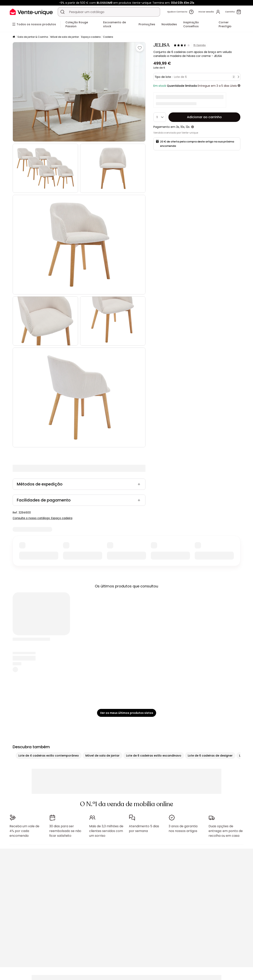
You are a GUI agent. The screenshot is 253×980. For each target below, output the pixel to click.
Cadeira (108, 37)
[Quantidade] (160, 117)
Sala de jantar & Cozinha (33, 37)
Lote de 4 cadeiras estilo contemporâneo (49, 756)
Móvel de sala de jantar (65, 37)
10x (182, 127)
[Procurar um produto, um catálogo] (62, 12)
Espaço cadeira (91, 37)
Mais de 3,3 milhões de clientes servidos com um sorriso (106, 831)
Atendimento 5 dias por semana (144, 829)
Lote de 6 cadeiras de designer (210, 756)
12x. (188, 127)
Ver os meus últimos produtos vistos (127, 713)
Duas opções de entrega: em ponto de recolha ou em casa (226, 831)
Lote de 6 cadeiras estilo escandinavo (154, 756)
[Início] (14, 37)
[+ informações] (239, 86)
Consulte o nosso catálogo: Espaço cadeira (42, 518)
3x (178, 127)
